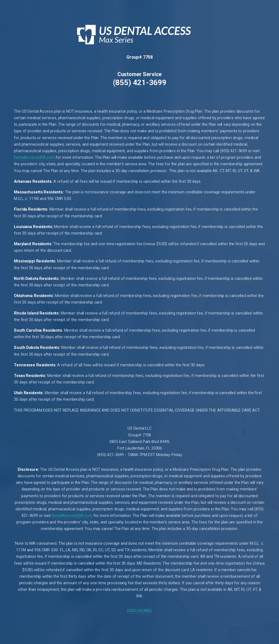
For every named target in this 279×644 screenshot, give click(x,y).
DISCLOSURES (139, 611)
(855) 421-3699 (140, 83)
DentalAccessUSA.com (34, 157)
